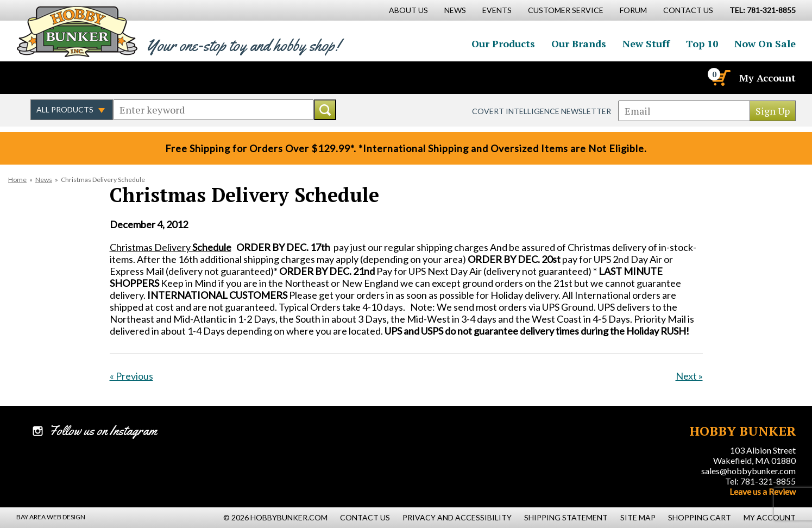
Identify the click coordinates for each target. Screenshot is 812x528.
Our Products (503, 43)
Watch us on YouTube (111, 78)
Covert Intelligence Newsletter (542, 111)
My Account (767, 78)
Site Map (638, 517)
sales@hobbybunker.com (748, 471)
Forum (633, 10)
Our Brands (579, 43)
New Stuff (646, 43)
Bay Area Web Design (51, 517)
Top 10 (702, 43)
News (44, 180)
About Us (408, 10)
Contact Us (688, 10)
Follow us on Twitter (64, 78)
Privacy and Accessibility (457, 517)
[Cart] (720, 78)
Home (17, 180)
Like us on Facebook (41, 78)
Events (497, 10)
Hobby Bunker (77, 31)
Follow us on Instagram (87, 78)
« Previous (131, 376)
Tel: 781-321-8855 (760, 481)
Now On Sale (765, 43)
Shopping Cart (700, 517)
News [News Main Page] (455, 10)
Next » (689, 376)
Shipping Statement (566, 517)
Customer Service (566, 10)
